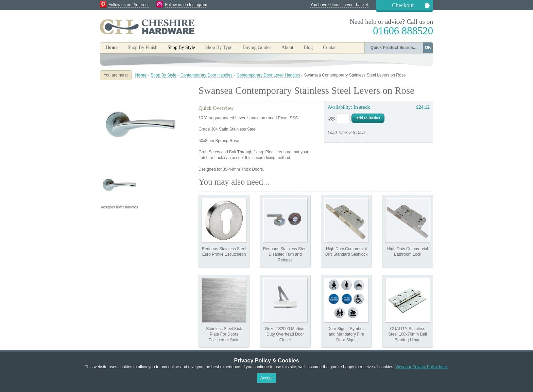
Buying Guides (257, 47)
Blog (308, 47)
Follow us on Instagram (186, 5)
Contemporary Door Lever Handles (268, 75)
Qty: (331, 118)
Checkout (403, 5)
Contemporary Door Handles (207, 75)
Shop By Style (163, 75)
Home (111, 47)
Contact (330, 47)
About (287, 47)
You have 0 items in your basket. (340, 5)
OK (428, 48)
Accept (267, 378)
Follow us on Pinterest (128, 5)
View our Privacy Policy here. (422, 367)
